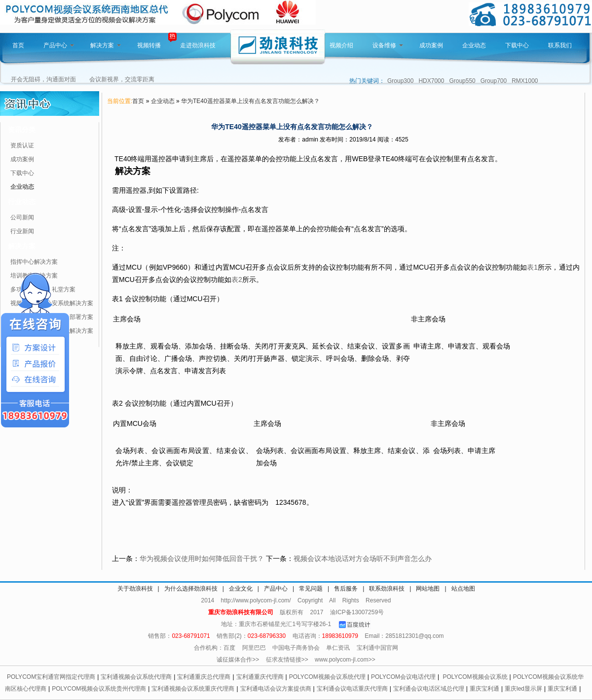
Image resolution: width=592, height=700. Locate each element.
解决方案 (106, 45)
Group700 (494, 81)
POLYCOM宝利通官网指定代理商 (51, 677)
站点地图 (463, 589)
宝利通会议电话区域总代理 (429, 689)
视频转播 (149, 45)
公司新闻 (22, 217)
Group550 (462, 81)
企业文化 (241, 589)
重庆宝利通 (484, 689)
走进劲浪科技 (198, 45)
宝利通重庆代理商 (260, 677)
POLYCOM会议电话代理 (403, 677)
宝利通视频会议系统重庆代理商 (193, 689)
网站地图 (428, 589)
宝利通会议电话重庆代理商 (352, 689)
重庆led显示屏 (523, 689)
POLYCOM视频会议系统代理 (327, 677)
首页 (18, 45)
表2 (237, 280)
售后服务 (346, 589)
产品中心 (59, 45)
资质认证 (22, 145)
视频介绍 (341, 45)
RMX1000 (525, 81)
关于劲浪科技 (135, 589)
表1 (532, 267)
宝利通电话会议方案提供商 (276, 689)
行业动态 (22, 202)
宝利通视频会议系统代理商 (136, 677)
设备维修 (388, 45)
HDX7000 (431, 81)
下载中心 (517, 45)
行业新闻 (22, 231)
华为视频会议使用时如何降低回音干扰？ (202, 559)
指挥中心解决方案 (34, 262)
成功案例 (431, 45)
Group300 (400, 81)
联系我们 (560, 45)
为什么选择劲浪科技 (191, 589)
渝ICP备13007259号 (357, 612)
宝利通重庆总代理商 (204, 677)
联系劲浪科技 (387, 589)
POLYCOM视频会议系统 (475, 677)
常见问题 (311, 589)
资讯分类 (22, 130)
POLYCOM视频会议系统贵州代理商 (99, 689)
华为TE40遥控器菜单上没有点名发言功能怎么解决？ (250, 101)
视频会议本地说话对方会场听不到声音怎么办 (363, 559)
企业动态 (474, 45)
